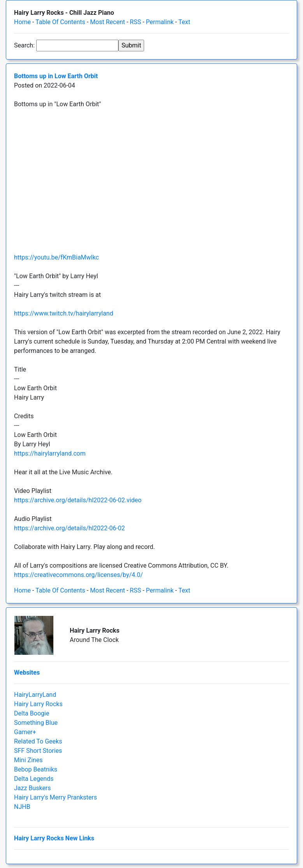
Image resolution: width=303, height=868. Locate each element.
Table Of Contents (60, 22)
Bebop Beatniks (36, 769)
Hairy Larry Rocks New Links (54, 838)
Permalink (160, 22)
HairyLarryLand (35, 695)
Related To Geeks (38, 741)
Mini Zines (28, 760)
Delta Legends (34, 779)
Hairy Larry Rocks (38, 704)
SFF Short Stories (38, 751)
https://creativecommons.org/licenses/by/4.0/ (78, 575)
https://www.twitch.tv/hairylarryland (64, 313)
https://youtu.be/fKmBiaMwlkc (56, 257)
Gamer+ (25, 732)
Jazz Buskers (33, 788)
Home (22, 22)
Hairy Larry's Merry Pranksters (55, 797)
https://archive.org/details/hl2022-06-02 (70, 528)
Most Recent (107, 22)
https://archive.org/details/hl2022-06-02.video (78, 500)
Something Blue (36, 723)
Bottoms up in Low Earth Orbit (56, 76)
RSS (135, 22)
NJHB (22, 807)
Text (184, 22)
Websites (27, 672)
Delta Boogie (32, 713)
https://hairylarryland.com (50, 453)
